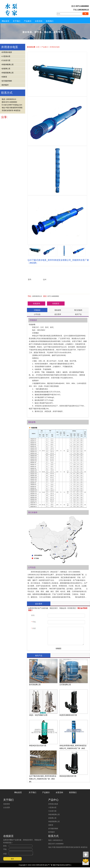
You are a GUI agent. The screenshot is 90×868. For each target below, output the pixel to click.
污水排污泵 (52, 811)
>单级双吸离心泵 (7, 73)
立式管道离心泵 (74, 672)
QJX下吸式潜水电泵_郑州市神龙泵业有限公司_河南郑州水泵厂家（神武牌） (43, 767)
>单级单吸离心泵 (7, 64)
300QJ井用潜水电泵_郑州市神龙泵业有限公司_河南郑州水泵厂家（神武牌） (74, 736)
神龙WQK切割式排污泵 (74, 764)
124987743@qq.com (15, 105)
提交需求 (58, 314)
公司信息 (37, 314)
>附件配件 (5, 85)
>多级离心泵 (6, 69)
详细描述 (37, 310)
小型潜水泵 (52, 807)
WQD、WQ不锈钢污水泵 (43, 703)
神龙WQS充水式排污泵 (43, 733)
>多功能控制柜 (7, 81)
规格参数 (58, 310)
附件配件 (52, 832)
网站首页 (6, 21)
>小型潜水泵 (6, 56)
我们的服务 (78, 310)
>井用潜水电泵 (7, 52)
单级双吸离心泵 (54, 821)
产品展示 (28, 21)
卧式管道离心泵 (43, 672)
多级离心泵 (52, 818)
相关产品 (78, 314)
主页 (38, 47)
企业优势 (7, 807)
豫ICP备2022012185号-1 (62, 866)
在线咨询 (36, 303)
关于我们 (17, 21)
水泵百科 (39, 21)
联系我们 (50, 21)
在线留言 (56, 303)
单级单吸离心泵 (54, 814)
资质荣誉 (7, 804)
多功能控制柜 (53, 829)
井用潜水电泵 (55, 47)
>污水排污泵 (6, 60)
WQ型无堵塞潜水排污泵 (74, 703)
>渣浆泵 (4, 77)
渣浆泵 (51, 825)
